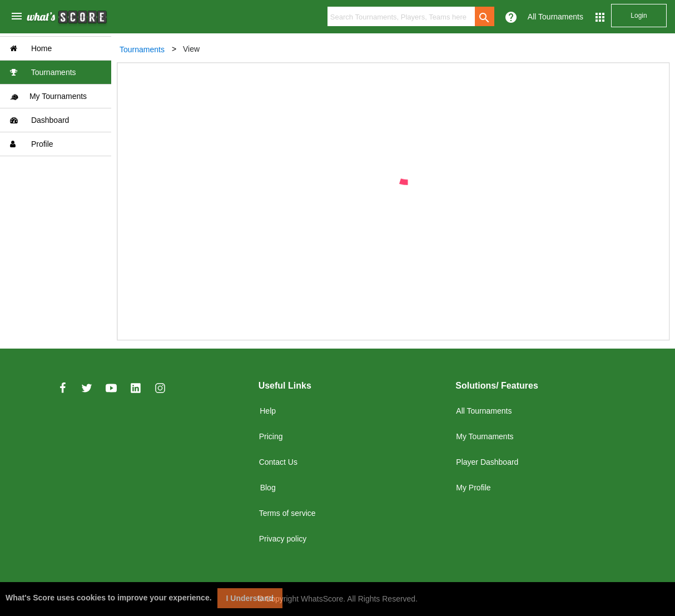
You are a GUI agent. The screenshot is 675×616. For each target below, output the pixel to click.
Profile (32, 144)
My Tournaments (48, 96)
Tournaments (43, 72)
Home (31, 48)
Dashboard (39, 120)
